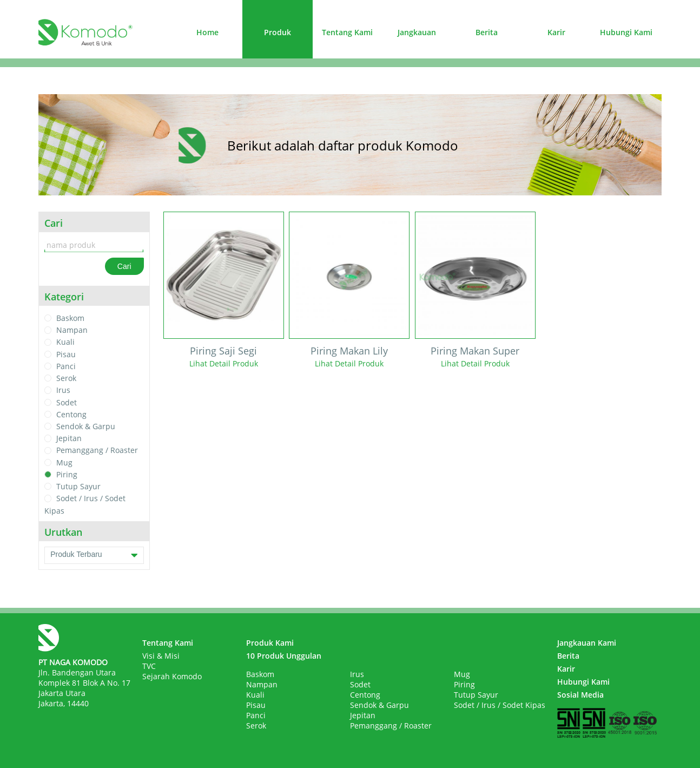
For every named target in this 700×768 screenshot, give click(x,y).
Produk (278, 32)
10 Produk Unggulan (284, 656)
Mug (64, 462)
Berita (487, 32)
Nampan (72, 330)
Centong (71, 414)
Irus (63, 390)
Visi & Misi (161, 656)
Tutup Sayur (78, 486)
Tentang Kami (347, 32)
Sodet (67, 402)
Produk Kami (270, 643)
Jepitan (69, 438)
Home (207, 32)
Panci (66, 366)
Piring (67, 474)
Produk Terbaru (94, 555)
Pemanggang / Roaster (97, 451)
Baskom (70, 318)
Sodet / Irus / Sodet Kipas (500, 705)
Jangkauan (417, 32)
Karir (556, 32)
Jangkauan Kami (587, 643)
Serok (66, 378)
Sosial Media (580, 695)
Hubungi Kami (626, 32)
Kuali (65, 342)
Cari (124, 266)
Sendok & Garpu (86, 426)
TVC (149, 666)
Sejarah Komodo (172, 676)
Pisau (66, 354)
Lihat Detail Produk (224, 363)
